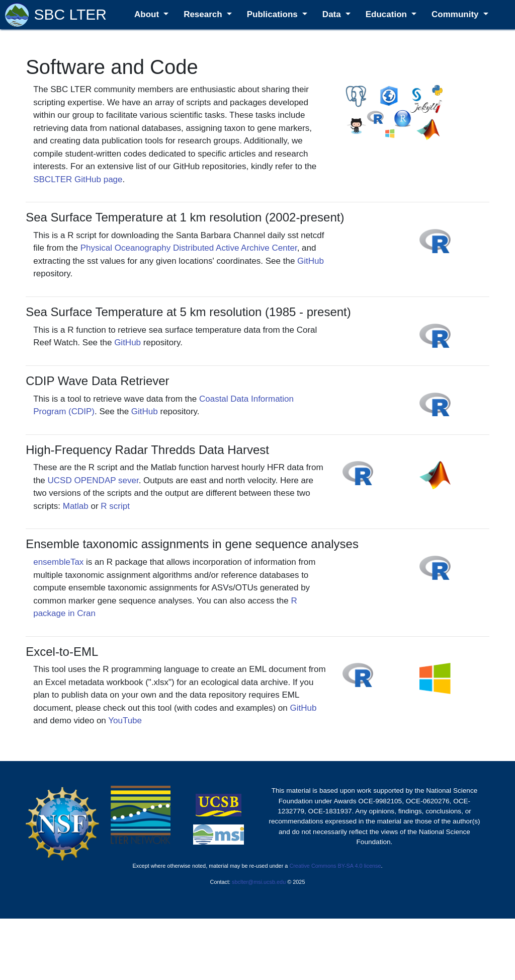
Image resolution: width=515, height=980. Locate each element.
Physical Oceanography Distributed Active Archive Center (189, 248)
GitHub (311, 261)
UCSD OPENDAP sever (93, 480)
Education (388, 14)
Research (204, 14)
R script (115, 506)
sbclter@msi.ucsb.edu (259, 882)
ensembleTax (58, 562)
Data (333, 14)
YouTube (125, 721)
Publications (274, 14)
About (148, 14)
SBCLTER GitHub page (78, 179)
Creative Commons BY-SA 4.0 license (335, 866)
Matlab (76, 506)
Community (456, 14)
